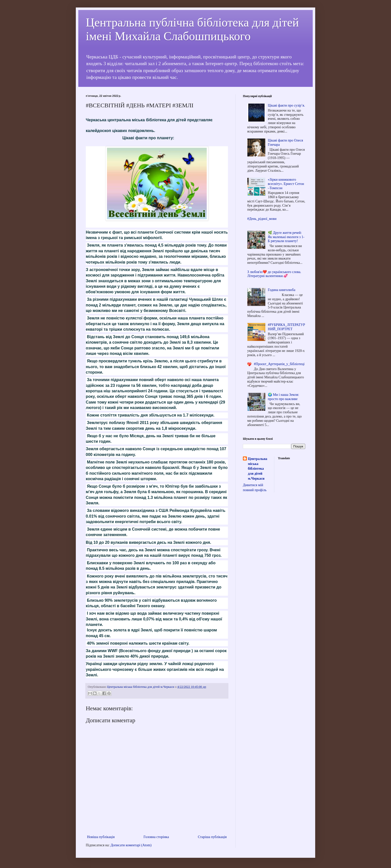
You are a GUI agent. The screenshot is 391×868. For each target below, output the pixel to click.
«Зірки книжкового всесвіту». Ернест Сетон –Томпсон (286, 184)
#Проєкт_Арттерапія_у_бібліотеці (279, 364)
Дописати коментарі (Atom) (131, 845)
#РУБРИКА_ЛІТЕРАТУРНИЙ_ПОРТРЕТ (286, 327)
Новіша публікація (101, 837)
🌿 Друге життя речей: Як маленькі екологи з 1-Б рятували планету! (286, 237)
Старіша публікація (212, 837)
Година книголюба (282, 290)
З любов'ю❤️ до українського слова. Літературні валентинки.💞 (274, 274)
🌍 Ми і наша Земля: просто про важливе (283, 397)
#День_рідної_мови (262, 219)
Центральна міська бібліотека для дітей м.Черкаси (257, 469)
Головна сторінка (156, 837)
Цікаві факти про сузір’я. (286, 105)
